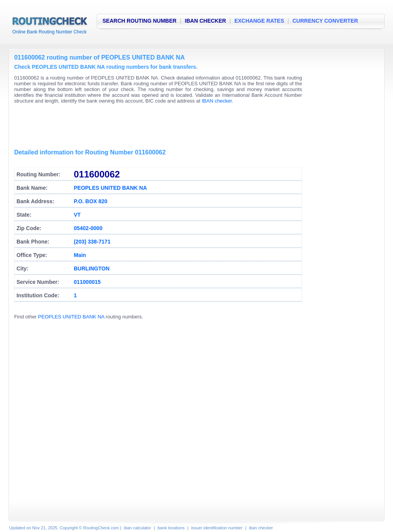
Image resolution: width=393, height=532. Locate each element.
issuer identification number (217, 528)
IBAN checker (217, 101)
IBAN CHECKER (206, 21)
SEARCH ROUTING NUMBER (140, 21)
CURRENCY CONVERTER (325, 21)
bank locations (171, 528)
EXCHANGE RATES (259, 21)
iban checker (261, 528)
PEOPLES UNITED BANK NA (71, 317)
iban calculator (138, 528)
